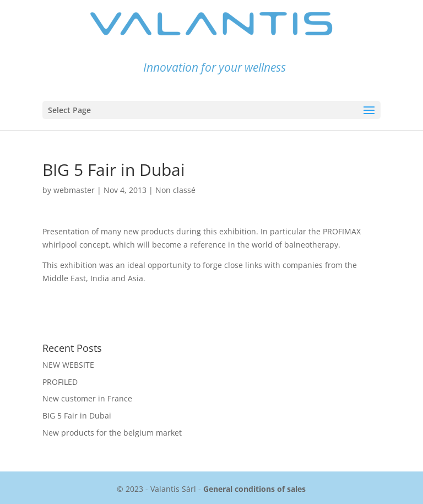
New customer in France (87, 398)
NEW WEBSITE (68, 365)
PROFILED (60, 382)
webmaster (74, 190)
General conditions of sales (254, 489)
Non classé (175, 190)
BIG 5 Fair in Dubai (77, 415)
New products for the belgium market (112, 433)
